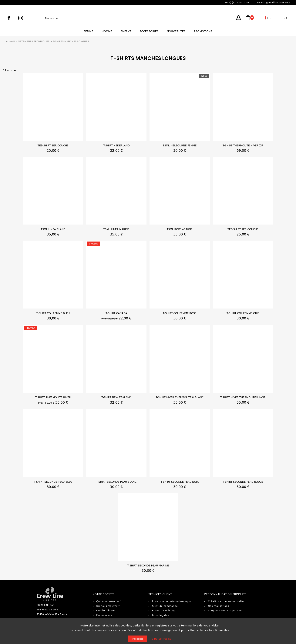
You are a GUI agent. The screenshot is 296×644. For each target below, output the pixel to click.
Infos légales (160, 615)
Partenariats (104, 615)
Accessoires (149, 31)
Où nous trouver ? (108, 606)
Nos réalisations (219, 606)
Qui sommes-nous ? (109, 601)
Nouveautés (176, 31)
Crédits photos (106, 611)
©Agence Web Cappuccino (225, 611)
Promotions (203, 31)
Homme (107, 31)
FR (269, 18)
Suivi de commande (165, 606)
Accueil (10, 41)
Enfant (126, 31)
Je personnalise (161, 639)
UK (285, 18)
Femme (88, 31)
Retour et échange (164, 611)
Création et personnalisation (227, 601)
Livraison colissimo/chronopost (172, 601)
